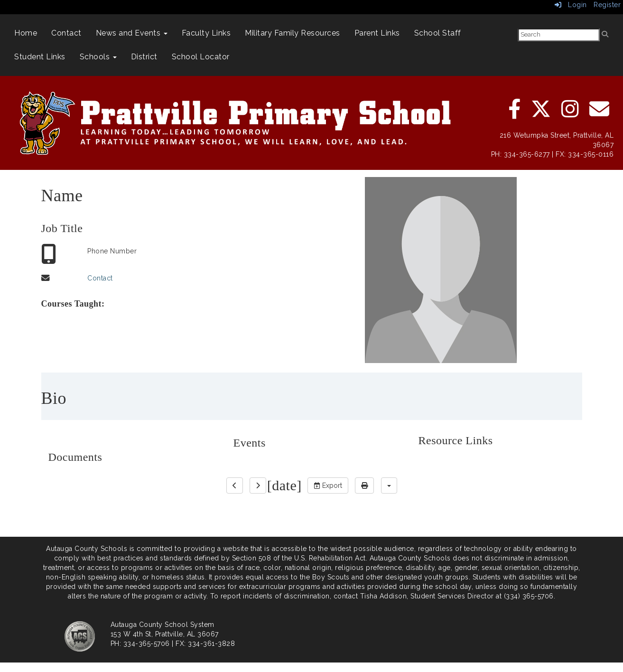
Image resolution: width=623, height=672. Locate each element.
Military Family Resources (293, 33)
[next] (258, 485)
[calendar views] (389, 485)
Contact (66, 33)
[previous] (235, 485)
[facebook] (515, 114)
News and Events (132, 33)
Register (607, 5)
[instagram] (571, 114)
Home (26, 33)
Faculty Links (206, 33)
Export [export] (328, 485)
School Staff (438, 33)
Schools (98, 57)
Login (571, 5)
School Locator (201, 57)
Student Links (40, 57)
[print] (364, 485)
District (144, 57)
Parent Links (377, 33)
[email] (600, 114)
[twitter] (542, 114)
